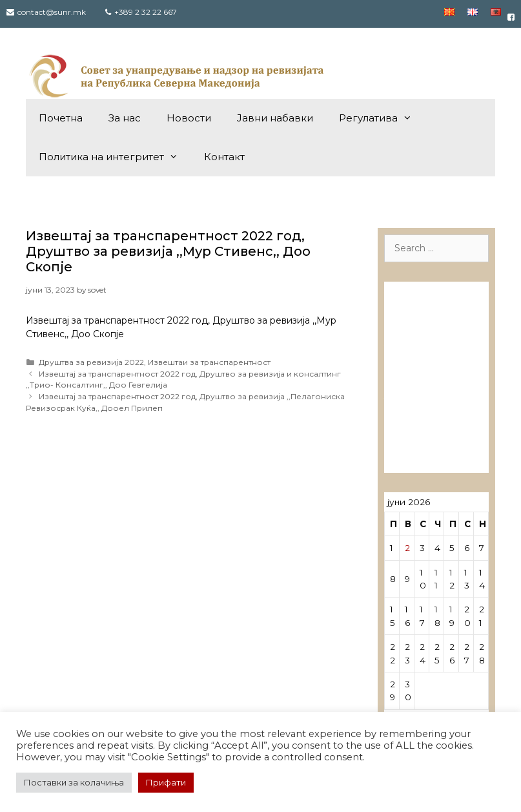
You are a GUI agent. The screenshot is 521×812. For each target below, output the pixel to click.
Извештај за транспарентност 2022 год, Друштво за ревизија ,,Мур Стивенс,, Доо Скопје (168, 251)
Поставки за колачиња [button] (74, 782)
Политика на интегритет (115, 157)
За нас (125, 118)
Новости (189, 118)
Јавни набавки (275, 118)
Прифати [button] (166, 782)
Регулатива (382, 118)
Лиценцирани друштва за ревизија (426, 306)
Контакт (224, 157)
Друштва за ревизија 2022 (91, 362)
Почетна (61, 118)
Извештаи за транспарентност (209, 362)
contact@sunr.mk (52, 12)
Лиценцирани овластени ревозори (426, 359)
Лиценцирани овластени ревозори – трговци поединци (426, 428)
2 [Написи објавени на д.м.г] (407, 548)
